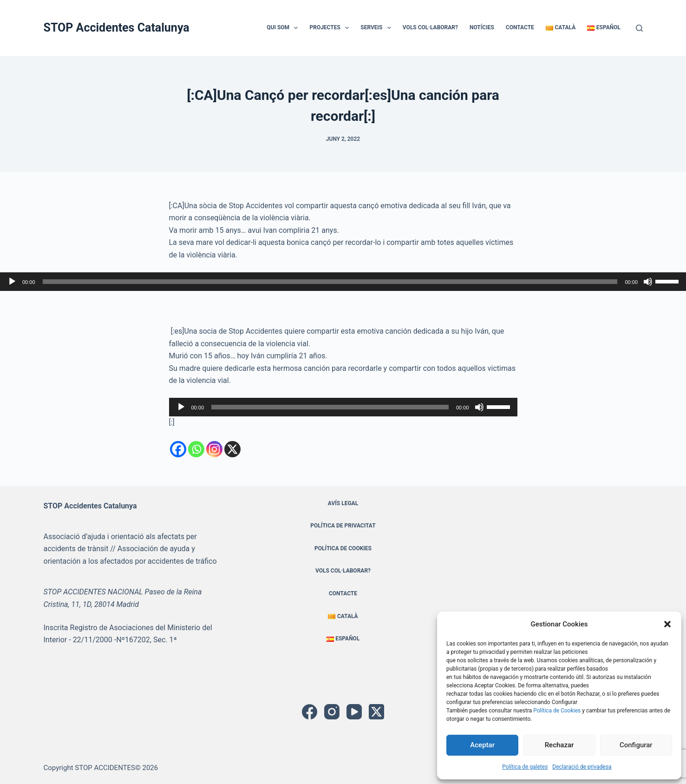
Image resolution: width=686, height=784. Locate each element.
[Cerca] (639, 28)
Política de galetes (525, 767)
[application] (343, 282)
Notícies (482, 27)
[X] (232, 449)
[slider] (330, 282)
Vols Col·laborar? (430, 27)
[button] (667, 624)
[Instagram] (214, 449)
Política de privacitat (343, 526)
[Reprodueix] (12, 282)
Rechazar (559, 745)
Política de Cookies (557, 711)
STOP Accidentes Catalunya (117, 28)
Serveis (378, 28)
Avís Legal (343, 503)
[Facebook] (178, 449)
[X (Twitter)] (376, 712)
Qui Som (284, 28)
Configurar (636, 745)
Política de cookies (343, 548)
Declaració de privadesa (582, 767)
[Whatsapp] (196, 449)
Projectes (331, 28)
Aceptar (482, 745)
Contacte (520, 27)
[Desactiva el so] (648, 282)
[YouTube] (354, 712)
